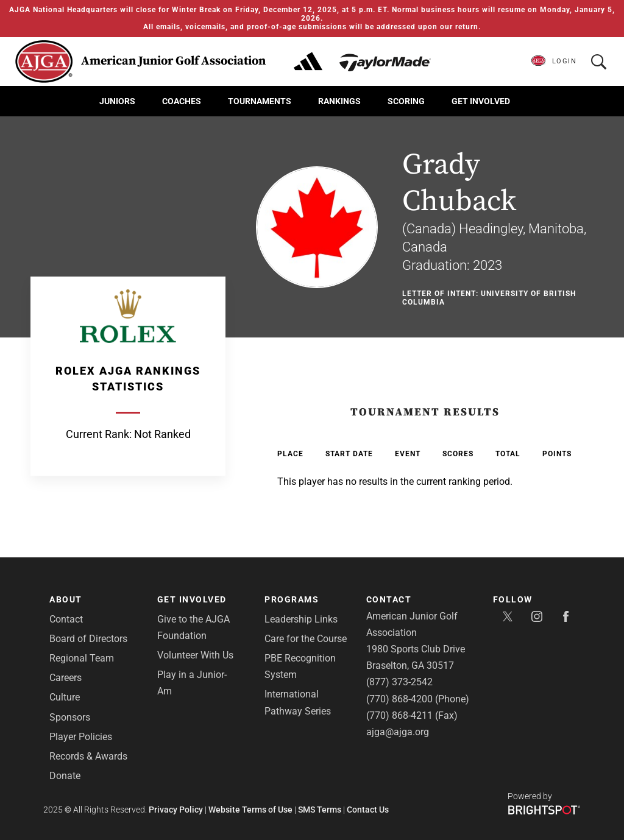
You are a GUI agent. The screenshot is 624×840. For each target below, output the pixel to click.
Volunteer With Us (195, 655)
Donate (65, 776)
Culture (65, 697)
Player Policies (81, 737)
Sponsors (70, 717)
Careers (66, 678)
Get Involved (481, 101)
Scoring (406, 101)
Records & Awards (88, 756)
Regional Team (82, 658)
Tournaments (260, 101)
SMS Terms (320, 810)
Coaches (182, 101)
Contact (66, 619)
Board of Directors (88, 639)
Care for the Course (306, 639)
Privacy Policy (176, 810)
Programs (292, 599)
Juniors (117, 101)
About (66, 599)
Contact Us (368, 810)
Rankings (339, 101)
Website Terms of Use (250, 810)
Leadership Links (301, 619)
